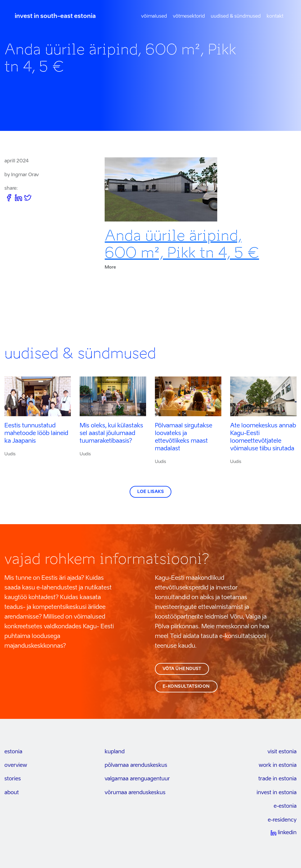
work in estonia (278, 765)
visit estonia (282, 752)
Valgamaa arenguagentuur (137, 779)
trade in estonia (277, 779)
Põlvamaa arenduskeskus (136, 765)
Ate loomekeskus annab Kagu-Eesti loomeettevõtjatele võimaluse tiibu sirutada (263, 437)
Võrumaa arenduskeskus (135, 793)
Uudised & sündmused (236, 16)
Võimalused (154, 16)
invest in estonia (277, 793)
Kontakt (275, 16)
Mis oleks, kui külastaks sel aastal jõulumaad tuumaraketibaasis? (111, 434)
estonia (13, 752)
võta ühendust (182, 669)
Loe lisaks (150, 492)
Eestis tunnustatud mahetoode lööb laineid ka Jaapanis (36, 434)
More (110, 267)
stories (13, 779)
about (12, 793)
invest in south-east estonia (55, 16)
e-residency (282, 820)
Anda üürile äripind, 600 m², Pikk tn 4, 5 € (182, 244)
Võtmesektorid (189, 16)
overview (16, 765)
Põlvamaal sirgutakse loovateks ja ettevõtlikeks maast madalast (184, 437)
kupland (115, 752)
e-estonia (285, 806)
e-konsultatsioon (186, 687)
